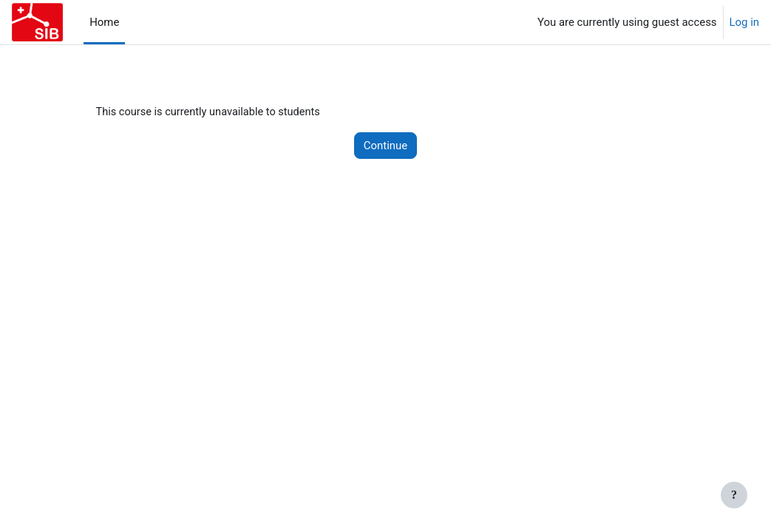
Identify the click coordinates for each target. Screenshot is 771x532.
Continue (385, 146)
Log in (744, 22)
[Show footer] (734, 495)
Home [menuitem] (104, 22)
